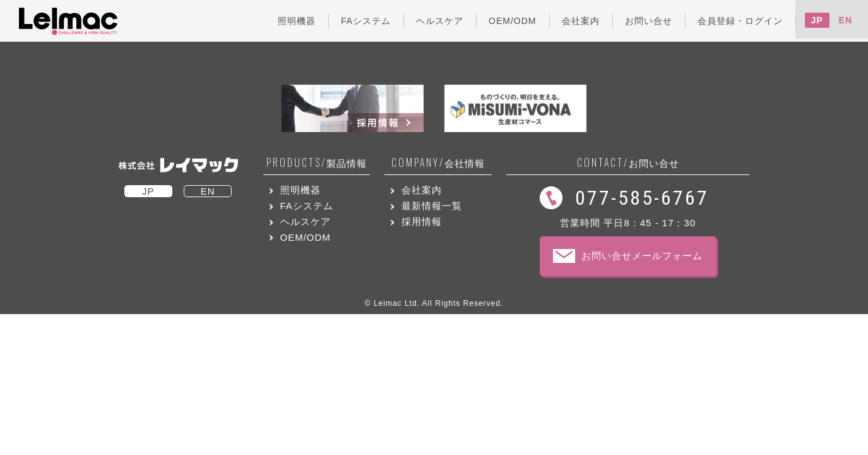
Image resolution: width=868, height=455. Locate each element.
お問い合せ (628, 163)
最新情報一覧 (432, 206)
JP (817, 20)
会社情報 (438, 163)
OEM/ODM (306, 237)
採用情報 (422, 221)
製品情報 (317, 163)
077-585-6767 (642, 198)
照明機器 (300, 190)
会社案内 (422, 190)
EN (846, 20)
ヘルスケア (306, 221)
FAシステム (307, 206)
